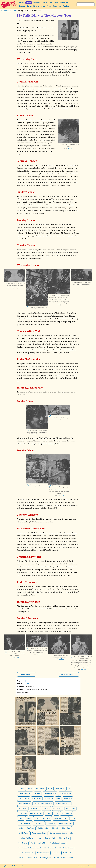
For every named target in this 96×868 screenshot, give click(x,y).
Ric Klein (70, 148)
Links (22, 866)
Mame (21, 818)
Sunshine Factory (9, 4)
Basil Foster (40, 789)
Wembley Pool (45, 858)
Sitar (72, 833)
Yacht (71, 858)
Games (56, 3)
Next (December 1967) (68, 674)
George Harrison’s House (43, 803)
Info (68, 42)
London (48, 813)
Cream (38, 793)
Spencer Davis (50, 838)
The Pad (66, 6)
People (29, 6)
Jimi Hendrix (58, 808)
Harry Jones (23, 808)
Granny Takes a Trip (63, 803)
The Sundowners (43, 853)
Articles (29, 3)
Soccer (39, 838)
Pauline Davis (38, 823)
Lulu (56, 813)
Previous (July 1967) (27, 674)
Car (69, 789)
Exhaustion (49, 798)
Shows (49, 6)
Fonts (50, 3)
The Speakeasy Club (26, 853)
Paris (73, 818)
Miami (29, 818)
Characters (37, 3)
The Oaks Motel (50, 848)
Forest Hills (68, 798)
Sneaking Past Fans (26, 838)
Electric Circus (24, 798)
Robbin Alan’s (23, 833)
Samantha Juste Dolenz (58, 833)
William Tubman (60, 858)
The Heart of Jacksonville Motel (30, 848)
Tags (60, 6)
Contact (14, 866)
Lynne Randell (67, 813)
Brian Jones (60, 789)
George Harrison (24, 803)
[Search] (84, 4)
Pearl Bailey (51, 823)
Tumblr (90, 866)
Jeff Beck (46, 808)
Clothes (44, 3)
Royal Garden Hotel (39, 833)
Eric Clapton (37, 798)
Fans (58, 798)
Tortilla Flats (67, 853)
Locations (22, 6)
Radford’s (31, 828)
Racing (21, 828)
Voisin (21, 858)
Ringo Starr (66, 828)
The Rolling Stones (66, 848)
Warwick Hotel (32, 858)
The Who (56, 853)
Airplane (21, 789)
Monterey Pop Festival (43, 818)
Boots (50, 789)
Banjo (30, 789)
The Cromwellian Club (39, 843)
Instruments (64, 3)
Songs (55, 6)
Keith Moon (23, 813)
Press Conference (66, 823)
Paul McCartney (24, 823)
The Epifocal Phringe (58, 843)
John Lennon (70, 808)
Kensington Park (36, 813)
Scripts (43, 6)
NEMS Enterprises (61, 818)
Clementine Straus (25, 793)
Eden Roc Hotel (65, 793)
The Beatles (23, 843)
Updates (6, 866)
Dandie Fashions (50, 793)
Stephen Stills (64, 838)
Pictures (36, 6)
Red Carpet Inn (43, 828)
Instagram (81, 866)
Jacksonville (35, 808)
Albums (22, 3)
